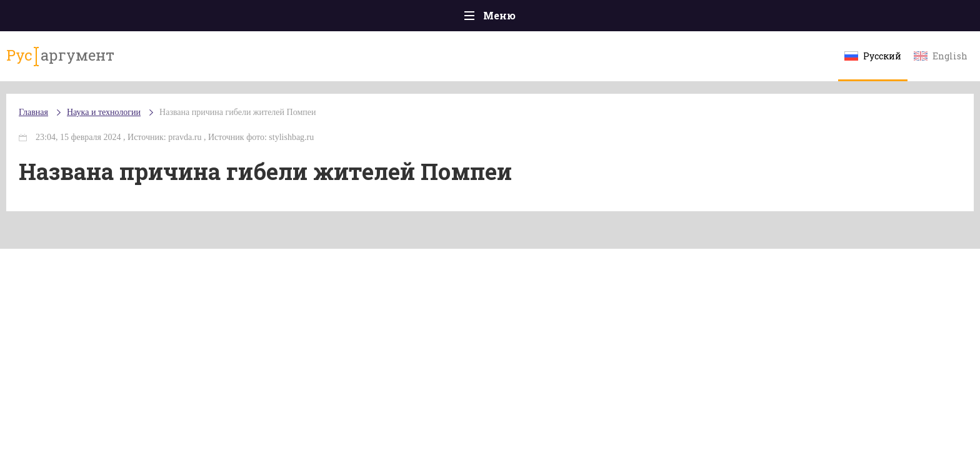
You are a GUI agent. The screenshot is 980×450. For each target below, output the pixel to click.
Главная (147, 18)
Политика (308, 18)
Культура (682, 18)
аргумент (169, 62)
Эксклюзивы (759, 18)
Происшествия (225, 18)
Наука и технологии (596, 25)
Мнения (833, 18)
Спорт (518, 18)
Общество (379, 18)
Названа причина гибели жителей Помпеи (352, 125)
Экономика (453, 18)
